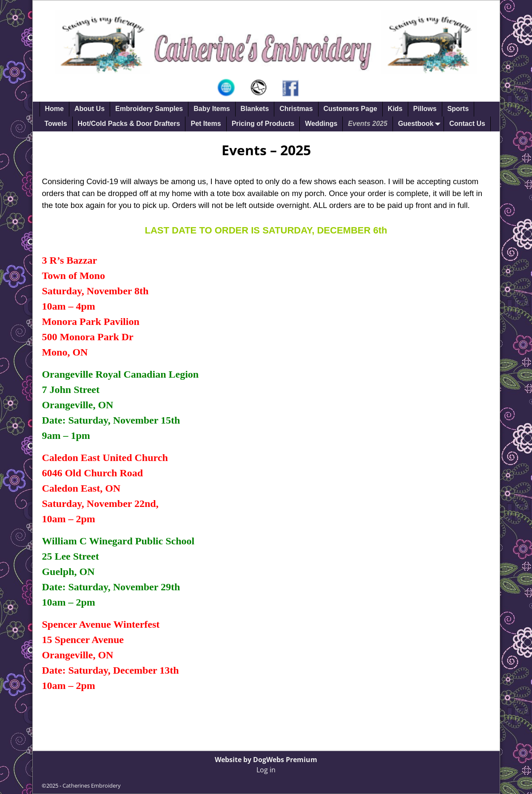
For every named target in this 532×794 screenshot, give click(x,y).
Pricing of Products (263, 124)
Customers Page (350, 109)
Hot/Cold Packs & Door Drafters (129, 124)
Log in (266, 770)
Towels (56, 124)
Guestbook (421, 124)
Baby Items (212, 109)
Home (54, 109)
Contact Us (467, 124)
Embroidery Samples (149, 109)
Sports (458, 109)
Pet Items (206, 124)
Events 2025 (368, 124)
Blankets (255, 109)
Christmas (296, 109)
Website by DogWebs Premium (266, 760)
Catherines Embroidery (92, 785)
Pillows (425, 109)
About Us (90, 109)
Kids (395, 109)
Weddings (321, 124)
